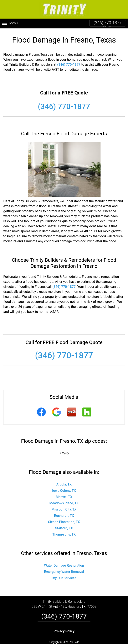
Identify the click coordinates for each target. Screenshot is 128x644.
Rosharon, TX (64, 516)
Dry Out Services (64, 578)
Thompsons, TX (64, 534)
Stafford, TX (64, 528)
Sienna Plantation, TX (64, 522)
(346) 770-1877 (108, 23)
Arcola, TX (64, 484)
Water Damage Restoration (64, 565)
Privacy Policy (64, 631)
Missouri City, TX (64, 509)
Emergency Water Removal (64, 572)
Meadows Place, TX (64, 503)
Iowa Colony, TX (64, 491)
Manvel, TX (64, 497)
